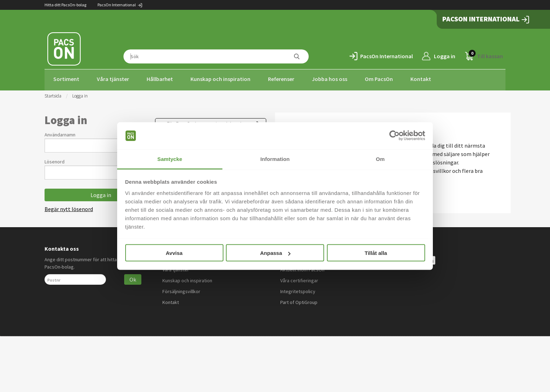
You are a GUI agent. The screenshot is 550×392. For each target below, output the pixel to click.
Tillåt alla (376, 253)
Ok (133, 277)
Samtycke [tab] (170, 159)
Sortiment (66, 79)
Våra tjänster (113, 79)
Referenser (281, 79)
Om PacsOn (379, 79)
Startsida (53, 94)
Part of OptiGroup (299, 300)
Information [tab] (275, 159)
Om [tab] (380, 159)
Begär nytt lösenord (69, 207)
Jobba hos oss (330, 79)
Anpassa (275, 253)
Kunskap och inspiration (220, 79)
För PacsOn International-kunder (206, 122)
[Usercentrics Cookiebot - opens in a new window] (394, 136)
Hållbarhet (160, 79)
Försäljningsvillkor (181, 289)
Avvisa (174, 253)
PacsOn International (120, 5)
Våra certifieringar (299, 278)
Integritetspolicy (298, 289)
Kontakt (421, 79)
